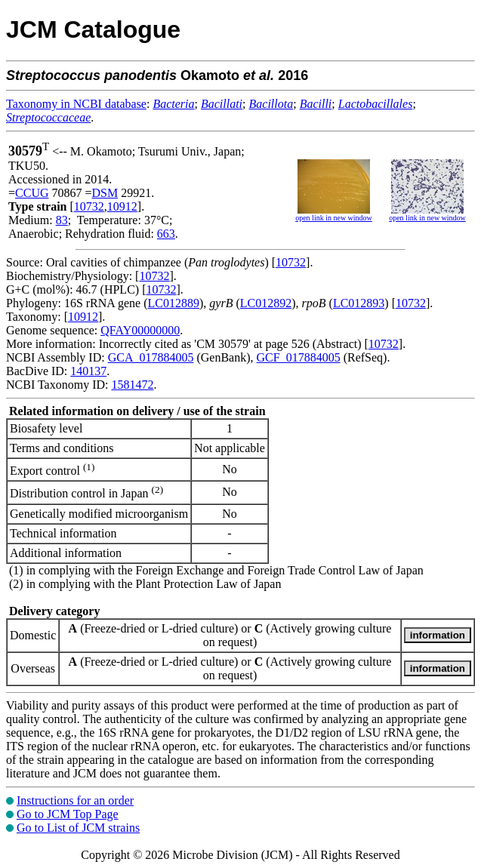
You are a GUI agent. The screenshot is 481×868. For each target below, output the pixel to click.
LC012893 (359, 303)
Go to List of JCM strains (78, 828)
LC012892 (266, 303)
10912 (122, 206)
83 (62, 220)
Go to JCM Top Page (68, 814)
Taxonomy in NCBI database (76, 104)
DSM (105, 193)
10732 (89, 206)
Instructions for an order (75, 800)
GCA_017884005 (151, 357)
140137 (88, 371)
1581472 (132, 385)
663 (166, 234)
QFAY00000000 (140, 330)
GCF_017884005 (299, 357)
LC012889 (174, 303)
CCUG (32, 193)
